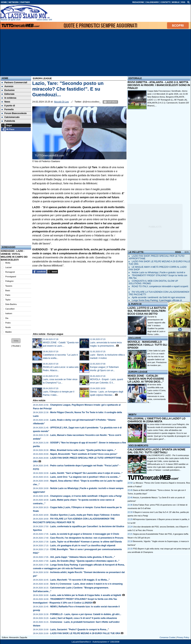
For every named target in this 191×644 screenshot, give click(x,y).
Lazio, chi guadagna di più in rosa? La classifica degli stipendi (83, 546)
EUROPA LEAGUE (138, 372)
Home (5, 78)
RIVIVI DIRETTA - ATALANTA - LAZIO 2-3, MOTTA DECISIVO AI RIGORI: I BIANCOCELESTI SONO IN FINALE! (159, 85)
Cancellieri (10, 309)
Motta (8, 263)
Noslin (8, 327)
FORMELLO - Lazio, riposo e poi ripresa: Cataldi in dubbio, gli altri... (86, 614)
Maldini (8, 332)
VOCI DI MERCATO (138, 446)
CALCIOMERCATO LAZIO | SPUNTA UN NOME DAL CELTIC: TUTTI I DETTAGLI (156, 451)
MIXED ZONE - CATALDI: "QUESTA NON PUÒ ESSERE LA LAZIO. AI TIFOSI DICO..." (146, 379)
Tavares (9, 286)
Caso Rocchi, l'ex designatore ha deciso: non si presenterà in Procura (87, 538)
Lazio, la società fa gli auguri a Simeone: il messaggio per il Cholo (85, 534)
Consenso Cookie (167, 637)
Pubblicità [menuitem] (8, 121)
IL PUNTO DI (135, 304)
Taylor (8, 300)
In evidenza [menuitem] (9, 98)
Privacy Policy (183, 637)
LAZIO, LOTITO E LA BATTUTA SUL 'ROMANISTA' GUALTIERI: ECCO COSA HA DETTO (147, 311)
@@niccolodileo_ (91, 102)
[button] (16, 341)
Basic (8, 290)
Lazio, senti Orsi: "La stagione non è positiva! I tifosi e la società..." (85, 477)
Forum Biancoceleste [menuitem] (14, 113)
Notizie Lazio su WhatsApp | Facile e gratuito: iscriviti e (158, 272)
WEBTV (132, 415)
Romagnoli (10, 272)
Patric (8, 295)
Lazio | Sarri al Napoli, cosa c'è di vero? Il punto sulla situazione (84, 618)
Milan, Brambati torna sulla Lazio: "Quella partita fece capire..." (83, 450)
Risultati (16, 346)
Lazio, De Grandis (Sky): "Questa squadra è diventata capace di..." (85, 561)
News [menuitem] (6, 102)
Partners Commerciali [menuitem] (14, 83)
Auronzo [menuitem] (8, 86)
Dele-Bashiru (11, 304)
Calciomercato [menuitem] (11, 117)
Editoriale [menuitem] (8, 94)
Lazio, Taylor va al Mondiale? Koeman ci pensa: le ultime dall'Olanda (86, 542)
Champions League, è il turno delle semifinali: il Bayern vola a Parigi (86, 496)
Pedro (8, 323)
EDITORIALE (135, 78)
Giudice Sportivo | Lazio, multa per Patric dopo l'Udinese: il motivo (85, 515)
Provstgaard (11, 277)
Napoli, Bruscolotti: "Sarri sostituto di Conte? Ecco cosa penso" (84, 454)
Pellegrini (9, 281)
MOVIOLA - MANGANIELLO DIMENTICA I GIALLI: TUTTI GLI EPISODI (147, 345)
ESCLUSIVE (135, 338)
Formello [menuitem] (8, 109)
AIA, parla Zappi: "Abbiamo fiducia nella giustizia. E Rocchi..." (83, 557)
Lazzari (9, 267)
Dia (7, 318)
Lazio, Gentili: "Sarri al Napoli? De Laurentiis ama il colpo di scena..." (86, 473)
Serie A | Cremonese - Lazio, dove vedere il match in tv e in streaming (86, 584)
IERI (187, 252)
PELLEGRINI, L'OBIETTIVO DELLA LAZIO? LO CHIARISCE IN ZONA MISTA (156, 420)
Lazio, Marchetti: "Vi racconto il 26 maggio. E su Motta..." (80, 580)
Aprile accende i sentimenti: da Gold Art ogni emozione (159, 297)
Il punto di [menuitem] (8, 106)
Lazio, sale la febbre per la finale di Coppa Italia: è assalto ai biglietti (86, 595)
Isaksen (9, 313)
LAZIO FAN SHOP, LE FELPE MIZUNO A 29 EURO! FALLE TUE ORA (85, 633)
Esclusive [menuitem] (8, 90)
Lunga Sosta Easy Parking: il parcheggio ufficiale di (157, 300)
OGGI (178, 252)
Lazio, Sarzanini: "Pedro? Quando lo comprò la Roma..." (80, 630)
